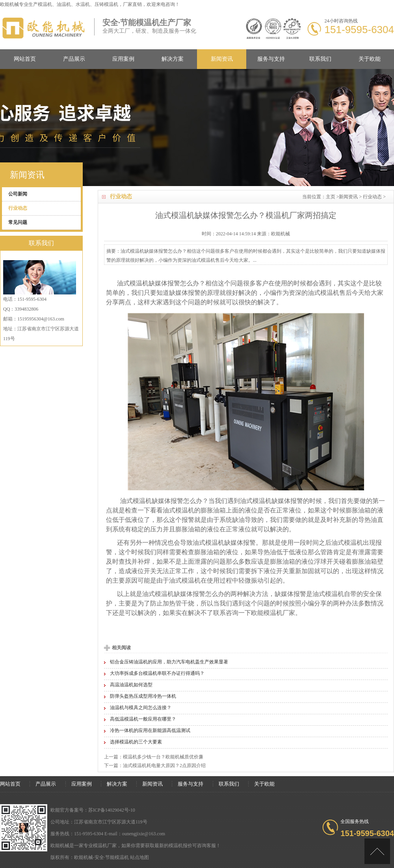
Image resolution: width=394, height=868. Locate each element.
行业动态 (372, 197)
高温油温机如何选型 (131, 685)
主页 (331, 197)
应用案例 (123, 59)
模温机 (45, 4)
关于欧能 (370, 59)
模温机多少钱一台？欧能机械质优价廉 (163, 757)
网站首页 (25, 59)
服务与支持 (271, 59)
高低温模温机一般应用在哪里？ (143, 719)
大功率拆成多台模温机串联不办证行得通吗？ (157, 673)
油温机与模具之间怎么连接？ (141, 708)
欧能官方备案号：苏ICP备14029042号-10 (93, 810)
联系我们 (320, 59)
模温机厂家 (279, 613)
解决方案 (173, 59)
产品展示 (74, 59)
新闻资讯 (222, 59)
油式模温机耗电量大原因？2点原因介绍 (164, 766)
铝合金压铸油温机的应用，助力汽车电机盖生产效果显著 (169, 662)
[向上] (377, 851)
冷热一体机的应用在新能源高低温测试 (150, 730)
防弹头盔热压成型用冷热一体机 (143, 696)
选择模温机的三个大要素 (136, 742)
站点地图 (139, 857)
